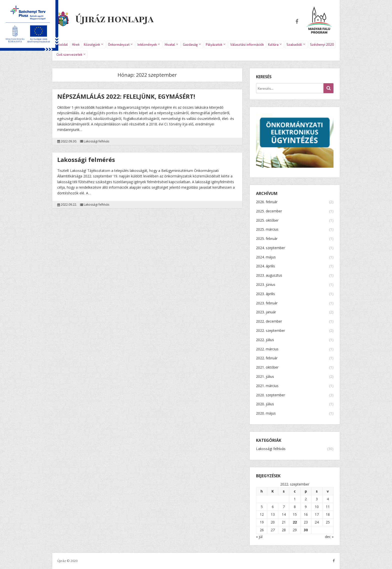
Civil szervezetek (69, 54)
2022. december (269, 321)
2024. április (265, 266)
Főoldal (62, 44)
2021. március (267, 386)
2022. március (267, 349)
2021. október (267, 367)
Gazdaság (190, 44)
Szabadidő (294, 44)
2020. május (266, 413)
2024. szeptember (270, 248)
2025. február (267, 239)
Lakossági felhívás (96, 141)
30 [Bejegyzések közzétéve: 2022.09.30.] (306, 530)
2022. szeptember (270, 331)
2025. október (267, 221)
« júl (259, 537)
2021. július (265, 377)
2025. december (269, 211)
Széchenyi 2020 (322, 44)
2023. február (267, 303)
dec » (329, 537)
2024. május (266, 257)
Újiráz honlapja (115, 18)
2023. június (266, 285)
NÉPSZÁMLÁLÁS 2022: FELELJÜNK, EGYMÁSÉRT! (126, 96)
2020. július (265, 404)
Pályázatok (214, 44)
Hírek (76, 44)
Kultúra (273, 44)
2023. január (266, 312)
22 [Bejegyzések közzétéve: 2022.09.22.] (295, 522)
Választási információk (247, 44)
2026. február (267, 202)
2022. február (267, 358)
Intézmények (147, 44)
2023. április (265, 294)
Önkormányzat (119, 44)
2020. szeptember (270, 395)
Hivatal (170, 44)
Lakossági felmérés (86, 160)
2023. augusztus (269, 276)
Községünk (92, 44)
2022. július (265, 340)
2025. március (267, 230)
